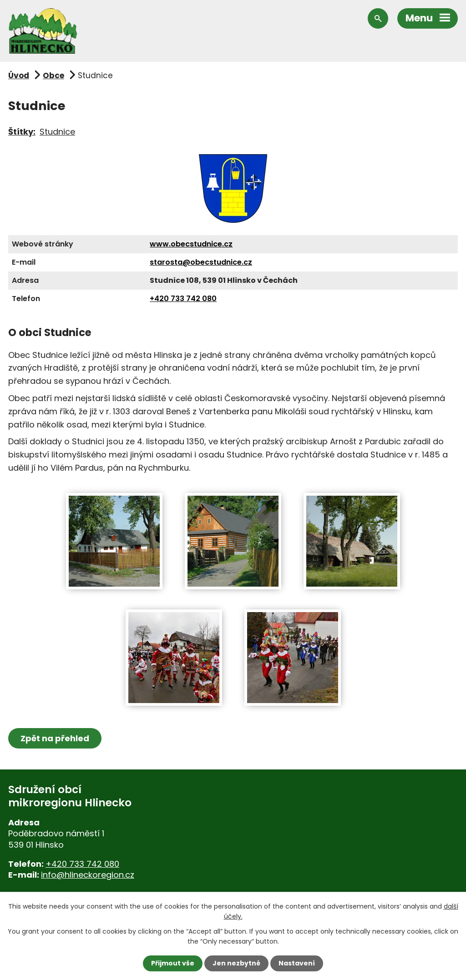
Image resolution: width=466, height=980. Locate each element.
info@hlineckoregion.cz (88, 875)
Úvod (19, 75)
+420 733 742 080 (183, 299)
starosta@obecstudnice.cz (201, 262)
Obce (53, 75)
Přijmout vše (173, 963)
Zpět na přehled (55, 738)
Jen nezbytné (236, 963)
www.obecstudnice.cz (191, 244)
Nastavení (297, 963)
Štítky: (22, 132)
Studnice (57, 132)
